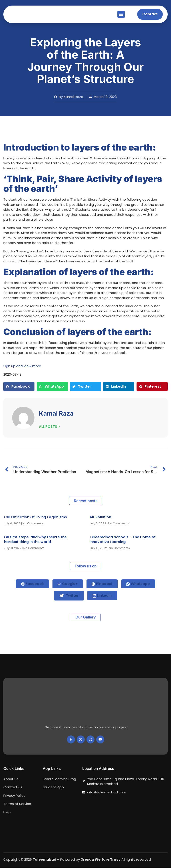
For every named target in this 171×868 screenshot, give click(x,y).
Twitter (69, 596)
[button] (121, 14)
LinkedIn (103, 596)
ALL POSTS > (50, 426)
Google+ (67, 584)
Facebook (31, 584)
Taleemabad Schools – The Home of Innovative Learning (123, 539)
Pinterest (103, 584)
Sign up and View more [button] (22, 366)
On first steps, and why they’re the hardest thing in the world (35, 539)
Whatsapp (139, 584)
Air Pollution (100, 517)
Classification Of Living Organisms (35, 517)
